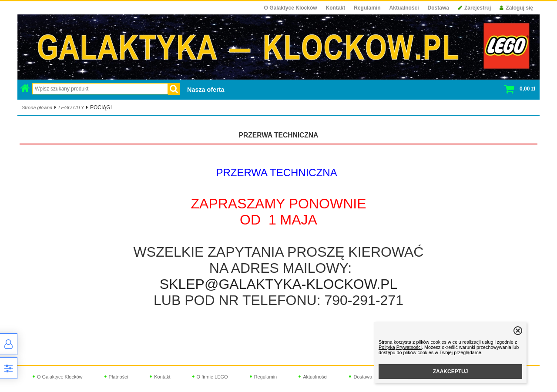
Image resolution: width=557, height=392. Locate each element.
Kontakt (336, 8)
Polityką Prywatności (400, 347)
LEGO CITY (71, 107)
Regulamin (367, 8)
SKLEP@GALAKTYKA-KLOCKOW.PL (278, 284)
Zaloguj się (516, 8)
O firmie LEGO (212, 377)
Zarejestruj (474, 8)
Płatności (119, 377)
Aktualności (404, 8)
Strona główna (37, 107)
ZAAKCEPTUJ (451, 372)
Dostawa (438, 8)
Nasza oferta (206, 90)
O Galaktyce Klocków (291, 8)
